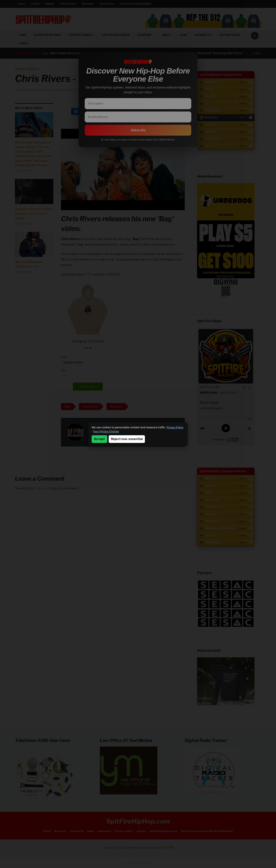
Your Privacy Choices (106, 431)
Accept (99, 439)
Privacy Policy (175, 427)
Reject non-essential (127, 439)
